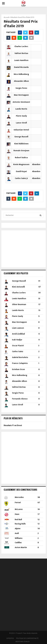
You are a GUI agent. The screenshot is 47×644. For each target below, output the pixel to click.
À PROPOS (10, 638)
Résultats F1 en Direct (13, 425)
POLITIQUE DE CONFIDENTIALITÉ (27, 638)
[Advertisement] (19, 248)
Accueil (6, 17)
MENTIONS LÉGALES (22, 642)
